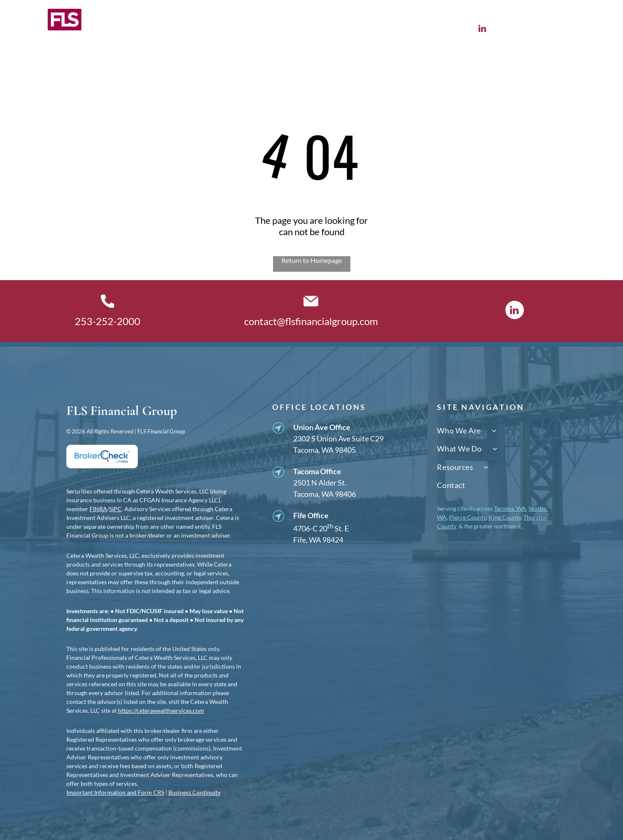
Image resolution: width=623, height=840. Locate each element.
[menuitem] (152, 30)
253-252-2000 (108, 321)
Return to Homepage (312, 260)
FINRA (98, 509)
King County (505, 517)
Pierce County (468, 517)
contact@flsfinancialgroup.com (311, 321)
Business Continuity (195, 792)
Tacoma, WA (510, 508)
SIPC (116, 509)
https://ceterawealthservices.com (161, 710)
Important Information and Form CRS (115, 792)
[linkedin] (482, 29)
